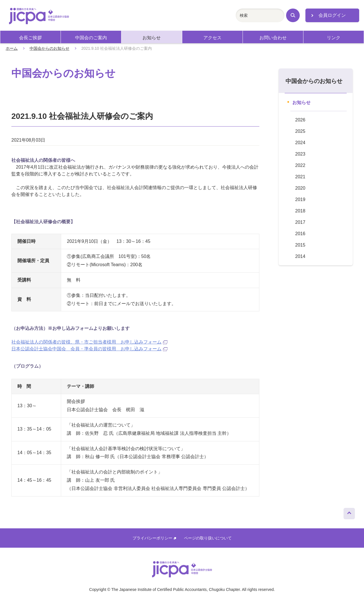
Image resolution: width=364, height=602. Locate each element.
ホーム (12, 48)
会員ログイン (332, 15)
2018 (300, 211)
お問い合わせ (273, 38)
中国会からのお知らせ (49, 48)
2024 (300, 143)
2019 (300, 199)
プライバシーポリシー (154, 538)
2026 (300, 120)
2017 (300, 222)
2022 (300, 165)
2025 (300, 131)
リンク (334, 38)
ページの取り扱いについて (208, 538)
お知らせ (152, 38)
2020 (300, 188)
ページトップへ (349, 512)
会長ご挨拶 (30, 38)
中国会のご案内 (91, 38)
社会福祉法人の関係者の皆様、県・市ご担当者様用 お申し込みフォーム (89, 342)
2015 (300, 245)
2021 (300, 177)
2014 (300, 256)
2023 (300, 154)
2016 (300, 234)
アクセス (212, 38)
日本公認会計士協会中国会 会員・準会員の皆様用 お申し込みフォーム (89, 349)
